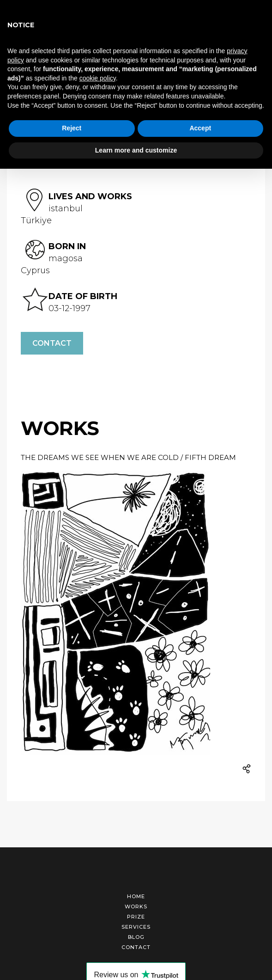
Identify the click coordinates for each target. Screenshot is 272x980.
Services (136, 927)
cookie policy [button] (98, 78)
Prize (136, 917)
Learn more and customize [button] (136, 150)
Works (136, 906)
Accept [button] (200, 128)
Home (136, 896)
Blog (136, 937)
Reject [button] (72, 128)
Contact (52, 343)
